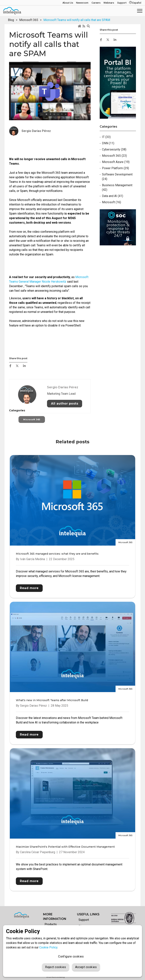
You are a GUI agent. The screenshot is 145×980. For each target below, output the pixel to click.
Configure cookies (71, 957)
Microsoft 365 (29, 20)
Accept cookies (86, 967)
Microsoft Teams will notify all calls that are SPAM (77, 20)
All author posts (65, 419)
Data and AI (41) (113, 196)
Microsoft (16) (111, 202)
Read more (29, 588)
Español (135, 3)
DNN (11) (108, 143)
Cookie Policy (48, 947)
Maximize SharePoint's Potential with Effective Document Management (65, 847)
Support (84, 920)
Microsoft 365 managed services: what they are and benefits (57, 554)
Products (51, 924)
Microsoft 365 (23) (114, 156)
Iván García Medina (32, 559)
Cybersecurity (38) (114, 149)
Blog (11, 20)
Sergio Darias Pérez (63, 403)
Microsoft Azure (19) (116, 162)
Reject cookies (56, 967)
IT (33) (106, 137)
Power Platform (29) (115, 168)
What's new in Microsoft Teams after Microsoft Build (52, 700)
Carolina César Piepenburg (38, 852)
